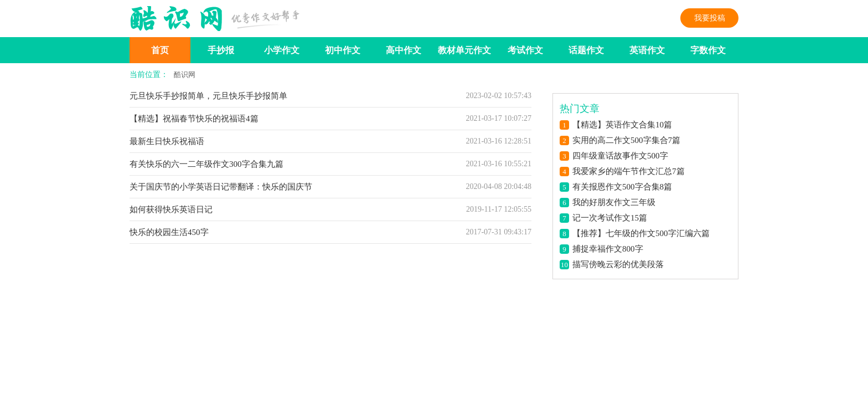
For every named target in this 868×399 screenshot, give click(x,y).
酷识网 (185, 75)
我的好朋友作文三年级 (614, 202)
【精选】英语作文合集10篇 (622, 125)
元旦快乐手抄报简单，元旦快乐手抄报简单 (208, 96)
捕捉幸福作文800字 (608, 249)
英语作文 (647, 50)
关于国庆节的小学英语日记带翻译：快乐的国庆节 (221, 187)
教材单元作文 (464, 50)
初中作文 (343, 50)
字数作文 (708, 50)
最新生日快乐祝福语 (167, 141)
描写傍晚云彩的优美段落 (618, 264)
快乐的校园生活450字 (169, 232)
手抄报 (221, 50)
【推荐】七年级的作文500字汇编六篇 (641, 233)
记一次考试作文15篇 (610, 218)
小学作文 (282, 50)
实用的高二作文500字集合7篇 (626, 140)
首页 (160, 50)
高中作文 (404, 50)
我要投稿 (710, 18)
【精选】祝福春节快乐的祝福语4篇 (194, 119)
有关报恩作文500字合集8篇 (622, 187)
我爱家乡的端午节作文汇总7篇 (629, 171)
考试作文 (525, 50)
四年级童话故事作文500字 (620, 156)
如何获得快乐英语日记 (171, 209)
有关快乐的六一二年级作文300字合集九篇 (206, 164)
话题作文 (586, 50)
